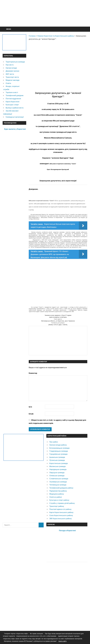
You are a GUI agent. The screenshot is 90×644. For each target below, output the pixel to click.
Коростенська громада (58, 463)
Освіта (8, 83)
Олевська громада (57, 475)
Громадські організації (15, 117)
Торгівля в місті (12, 92)
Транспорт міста (12, 77)
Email (31, 414)
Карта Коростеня (12, 102)
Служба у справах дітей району (62, 503)
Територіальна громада (15, 62)
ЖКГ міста (10, 74)
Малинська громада (57, 466)
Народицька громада (58, 469)
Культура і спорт (12, 105)
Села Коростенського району (61, 515)
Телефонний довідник (15, 95)
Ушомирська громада (58, 482)
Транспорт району (57, 506)
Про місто (10, 65)
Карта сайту (63, 641)
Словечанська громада (59, 479)
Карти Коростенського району (61, 512)
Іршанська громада (57, 457)
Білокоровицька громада (59, 448)
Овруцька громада (57, 472)
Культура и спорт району (59, 500)
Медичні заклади (13, 80)
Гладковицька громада (59, 451)
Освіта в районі (55, 497)
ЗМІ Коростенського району (60, 518)
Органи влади (11, 68)
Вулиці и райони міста (15, 108)
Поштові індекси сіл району (60, 509)
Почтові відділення (13, 99)
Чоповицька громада (58, 485)
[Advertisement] (45, 18)
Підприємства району (58, 491)
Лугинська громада (57, 460)
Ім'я (30, 407)
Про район (54, 442)
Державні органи (12, 71)
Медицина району (57, 494)
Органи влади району (58, 445)
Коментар (33, 373)
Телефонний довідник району (61, 488)
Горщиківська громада (58, 454)
